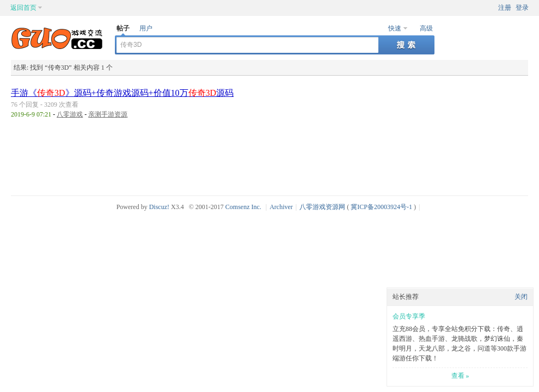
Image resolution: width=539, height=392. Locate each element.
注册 (505, 8)
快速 (395, 28)
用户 (146, 28)
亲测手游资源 (108, 114)
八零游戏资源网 (322, 207)
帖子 (123, 28)
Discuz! (159, 207)
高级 (426, 28)
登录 (522, 8)
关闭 (521, 297)
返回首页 (23, 8)
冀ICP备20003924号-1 (381, 207)
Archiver (281, 207)
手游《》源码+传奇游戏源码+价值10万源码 (122, 93)
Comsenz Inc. (243, 207)
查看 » (460, 376)
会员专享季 (409, 316)
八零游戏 (70, 114)
